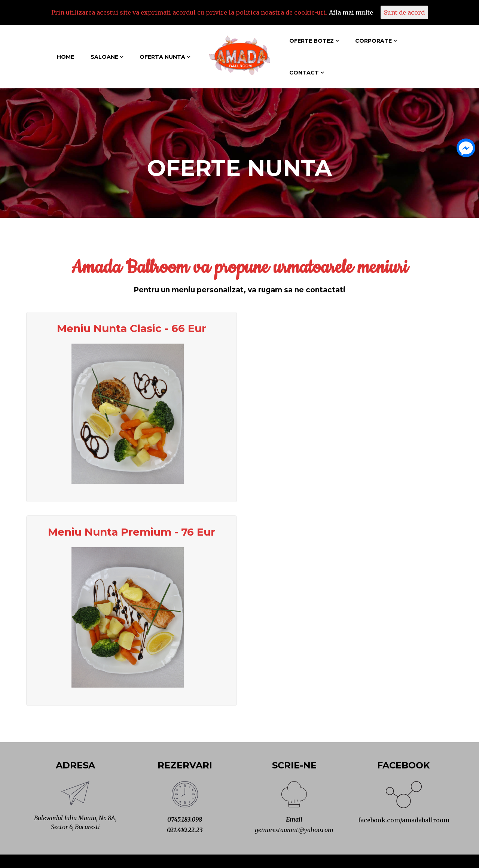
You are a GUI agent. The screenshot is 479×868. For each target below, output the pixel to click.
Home (65, 57)
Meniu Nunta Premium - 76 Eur (132, 532)
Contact (304, 73)
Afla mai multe (351, 12)
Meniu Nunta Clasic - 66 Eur (132, 328)
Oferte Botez (312, 41)
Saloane (104, 57)
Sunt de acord (404, 12)
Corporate (373, 41)
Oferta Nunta (162, 57)
